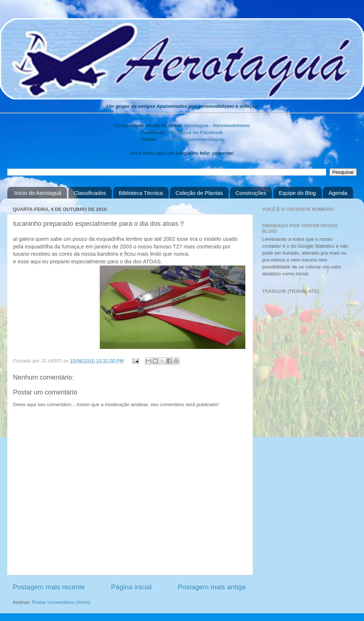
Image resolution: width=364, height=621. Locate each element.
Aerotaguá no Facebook (195, 132)
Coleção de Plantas (199, 193)
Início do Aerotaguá (38, 193)
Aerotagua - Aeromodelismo (217, 125)
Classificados (90, 193)
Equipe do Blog (297, 193)
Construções (251, 193)
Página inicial (131, 587)
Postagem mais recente (49, 587)
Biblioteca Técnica (141, 193)
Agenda (338, 193)
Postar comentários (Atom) (61, 602)
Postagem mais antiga (212, 587)
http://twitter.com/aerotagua (191, 139)
